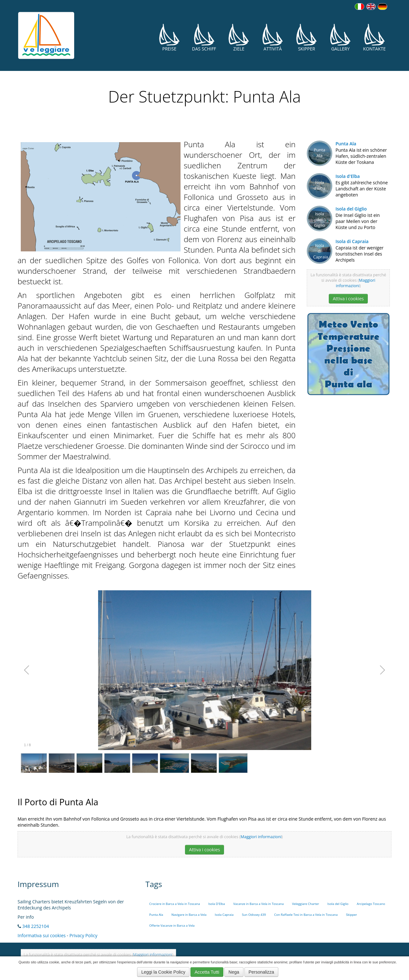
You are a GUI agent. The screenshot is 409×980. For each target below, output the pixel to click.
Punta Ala (346, 144)
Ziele (239, 38)
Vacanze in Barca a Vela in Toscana (259, 904)
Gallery (340, 38)
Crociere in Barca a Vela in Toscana (175, 904)
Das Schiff (204, 38)
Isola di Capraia (352, 241)
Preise (169, 38)
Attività (273, 38)
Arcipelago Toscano (371, 904)
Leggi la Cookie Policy (163, 972)
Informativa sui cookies (42, 935)
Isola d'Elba (348, 176)
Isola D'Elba (217, 904)
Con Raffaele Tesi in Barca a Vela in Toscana (306, 915)
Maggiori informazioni (355, 283)
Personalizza (261, 972)
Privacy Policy (83, 935)
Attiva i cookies (348, 299)
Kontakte (374, 38)
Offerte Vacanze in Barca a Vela (172, 926)
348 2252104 (36, 926)
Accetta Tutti (207, 972)
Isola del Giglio (351, 209)
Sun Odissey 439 (254, 915)
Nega (234, 972)
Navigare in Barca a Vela (189, 915)
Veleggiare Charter (306, 904)
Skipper (306, 38)
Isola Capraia (224, 915)
